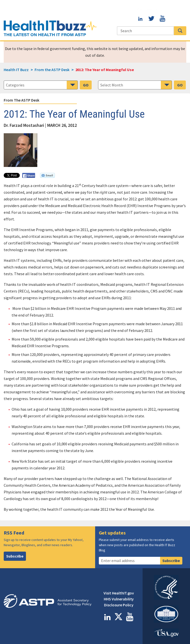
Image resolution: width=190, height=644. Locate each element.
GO (86, 85)
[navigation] (135, 85)
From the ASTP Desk (21, 100)
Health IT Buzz (16, 70)
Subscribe (15, 556)
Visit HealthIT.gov (152, 9)
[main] (95, 315)
